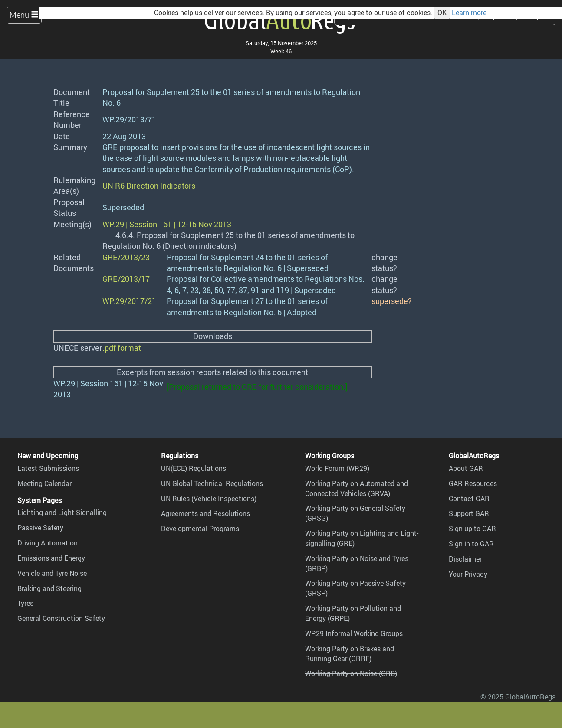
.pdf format (122, 348)
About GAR (466, 468)
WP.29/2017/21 (129, 301)
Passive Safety (40, 528)
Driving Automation (48, 543)
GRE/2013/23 (126, 257)
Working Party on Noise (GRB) (351, 673)
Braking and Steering (49, 588)
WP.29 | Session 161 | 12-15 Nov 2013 (167, 224)
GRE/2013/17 (126, 279)
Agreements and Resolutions (205, 513)
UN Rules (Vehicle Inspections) (209, 499)
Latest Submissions (48, 468)
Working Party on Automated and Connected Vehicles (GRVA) (357, 488)
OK (442, 13)
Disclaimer (465, 559)
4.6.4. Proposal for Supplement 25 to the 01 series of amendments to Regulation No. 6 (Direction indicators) (228, 240)
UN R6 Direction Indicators (149, 186)
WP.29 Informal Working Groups (354, 633)
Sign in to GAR (471, 544)
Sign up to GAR (472, 529)
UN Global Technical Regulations (212, 483)
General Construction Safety (61, 618)
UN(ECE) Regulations (194, 468)
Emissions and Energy (51, 558)
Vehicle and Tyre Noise (52, 573)
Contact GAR (469, 499)
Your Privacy (468, 574)
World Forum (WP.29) (337, 468)
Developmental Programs (200, 529)
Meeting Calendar (44, 483)
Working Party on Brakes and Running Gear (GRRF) (350, 654)
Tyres (25, 603)
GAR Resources (473, 483)
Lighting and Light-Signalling (62, 513)
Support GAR (469, 513)
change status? (385, 263)
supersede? (392, 301)
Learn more (469, 13)
